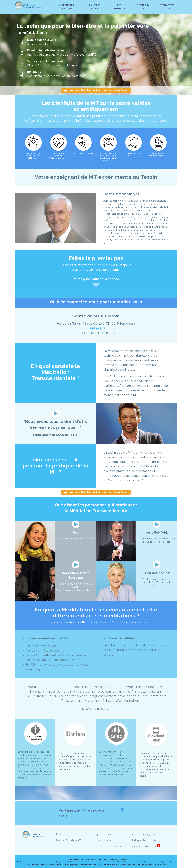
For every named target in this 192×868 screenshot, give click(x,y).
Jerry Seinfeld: (157, 533)
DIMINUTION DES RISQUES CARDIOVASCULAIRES (58, 156)
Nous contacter (103, 840)
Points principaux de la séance (96, 279)
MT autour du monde (144, 846)
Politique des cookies (144, 840)
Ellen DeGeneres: (157, 573)
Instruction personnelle (43, 55)
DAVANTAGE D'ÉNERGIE (83, 153)
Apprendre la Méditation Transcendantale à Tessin (96, 90)
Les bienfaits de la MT (69, 840)
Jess (76, 533)
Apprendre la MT (103, 834)
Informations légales (143, 834)
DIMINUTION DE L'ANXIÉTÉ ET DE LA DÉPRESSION (34, 156)
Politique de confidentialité (109, 846)
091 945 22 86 (100, 328)
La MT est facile (65, 834)
